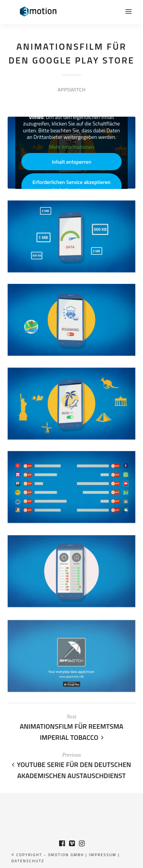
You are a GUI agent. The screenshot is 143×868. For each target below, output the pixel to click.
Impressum (103, 855)
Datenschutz (28, 861)
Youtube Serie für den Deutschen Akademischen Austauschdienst (71, 770)
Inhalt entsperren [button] (72, 162)
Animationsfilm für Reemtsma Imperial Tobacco (72, 732)
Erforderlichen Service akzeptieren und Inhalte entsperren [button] (71, 186)
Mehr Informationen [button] (71, 147)
